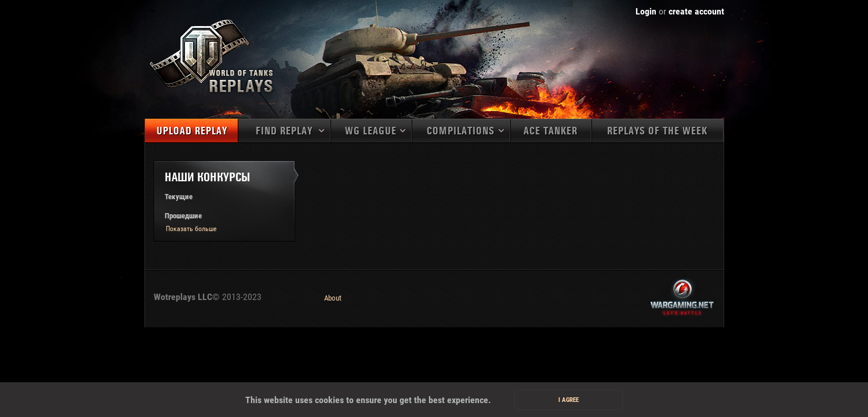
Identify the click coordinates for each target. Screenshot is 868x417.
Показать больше (191, 229)
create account (696, 11)
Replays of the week (657, 131)
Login (646, 11)
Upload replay (192, 131)
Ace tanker (551, 131)
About (333, 298)
